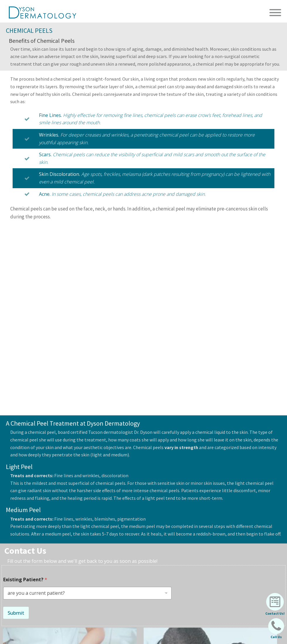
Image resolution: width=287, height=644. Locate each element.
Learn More (114, 536)
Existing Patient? (25, 388)
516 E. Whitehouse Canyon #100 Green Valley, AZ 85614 (165, 618)
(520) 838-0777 (228, 551)
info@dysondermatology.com (88, 550)
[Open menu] (275, 13)
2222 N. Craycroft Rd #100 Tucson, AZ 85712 (159, 607)
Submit (16, 421)
